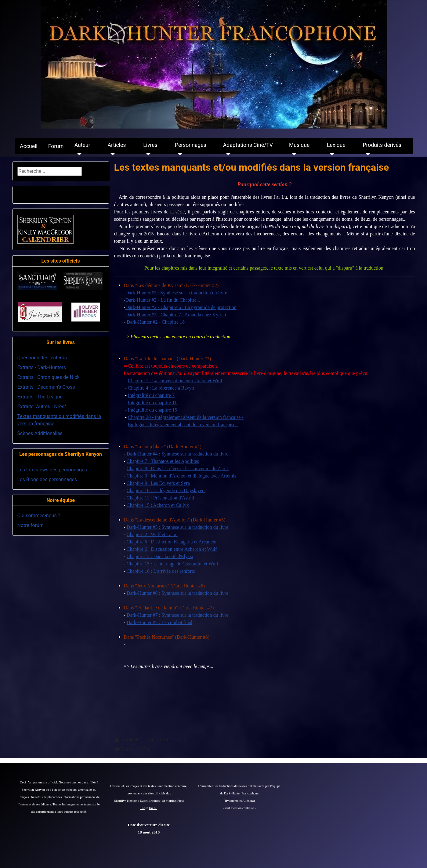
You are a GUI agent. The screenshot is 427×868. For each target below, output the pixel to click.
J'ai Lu (153, 808)
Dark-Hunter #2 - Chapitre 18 (156, 322)
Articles (117, 145)
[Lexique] (331, 154)
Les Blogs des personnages (47, 479)
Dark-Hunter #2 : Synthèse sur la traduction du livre (176, 293)
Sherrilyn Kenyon (126, 801)
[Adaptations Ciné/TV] (227, 154)
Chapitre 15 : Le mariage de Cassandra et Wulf (172, 564)
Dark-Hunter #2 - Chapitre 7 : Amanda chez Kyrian (176, 315)
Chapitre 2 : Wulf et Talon (152, 534)
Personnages (191, 145)
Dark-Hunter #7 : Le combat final (159, 622)
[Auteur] (78, 154)
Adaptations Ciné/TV (248, 145)
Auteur (82, 145)
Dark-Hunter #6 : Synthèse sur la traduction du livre (177, 593)
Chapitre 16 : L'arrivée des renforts (161, 571)
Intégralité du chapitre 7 (151, 395)
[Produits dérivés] (366, 154)
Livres (150, 145)
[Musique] (293, 154)
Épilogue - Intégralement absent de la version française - (183, 425)
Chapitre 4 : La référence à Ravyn (161, 388)
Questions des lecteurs (42, 358)
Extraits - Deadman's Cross (46, 387)
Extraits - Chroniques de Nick (49, 377)
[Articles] (112, 154)
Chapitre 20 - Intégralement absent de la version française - (186, 417)
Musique (299, 145)
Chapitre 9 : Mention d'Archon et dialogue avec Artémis (181, 476)
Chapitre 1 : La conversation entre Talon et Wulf (175, 381)
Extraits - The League (40, 397)
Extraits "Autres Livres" (42, 407)
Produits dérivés (382, 145)
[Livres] (147, 154)
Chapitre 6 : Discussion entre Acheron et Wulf (172, 549)
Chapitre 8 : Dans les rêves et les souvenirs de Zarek (178, 469)
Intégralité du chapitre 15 (152, 410)
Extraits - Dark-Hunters (42, 367)
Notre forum (31, 525)
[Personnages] (179, 154)
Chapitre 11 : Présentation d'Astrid (160, 498)
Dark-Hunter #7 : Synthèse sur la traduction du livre (177, 615)
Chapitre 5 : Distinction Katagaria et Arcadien (172, 542)
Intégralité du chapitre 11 (152, 403)
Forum (56, 146)
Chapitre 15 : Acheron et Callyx (158, 505)
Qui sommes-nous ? (39, 516)
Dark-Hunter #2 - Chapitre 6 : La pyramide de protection (181, 307)
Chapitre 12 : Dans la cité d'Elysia (160, 556)
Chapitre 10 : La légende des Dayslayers (166, 490)
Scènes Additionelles (40, 433)
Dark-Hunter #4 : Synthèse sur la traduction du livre (177, 454)
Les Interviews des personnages (52, 470)
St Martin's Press (173, 801)
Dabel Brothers (150, 801)
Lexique (336, 145)
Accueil (29, 146)
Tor (142, 808)
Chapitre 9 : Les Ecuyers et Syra (158, 483)
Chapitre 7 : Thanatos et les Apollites (163, 461)
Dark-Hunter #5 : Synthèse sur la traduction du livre (177, 527)
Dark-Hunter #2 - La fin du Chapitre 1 (163, 300)
